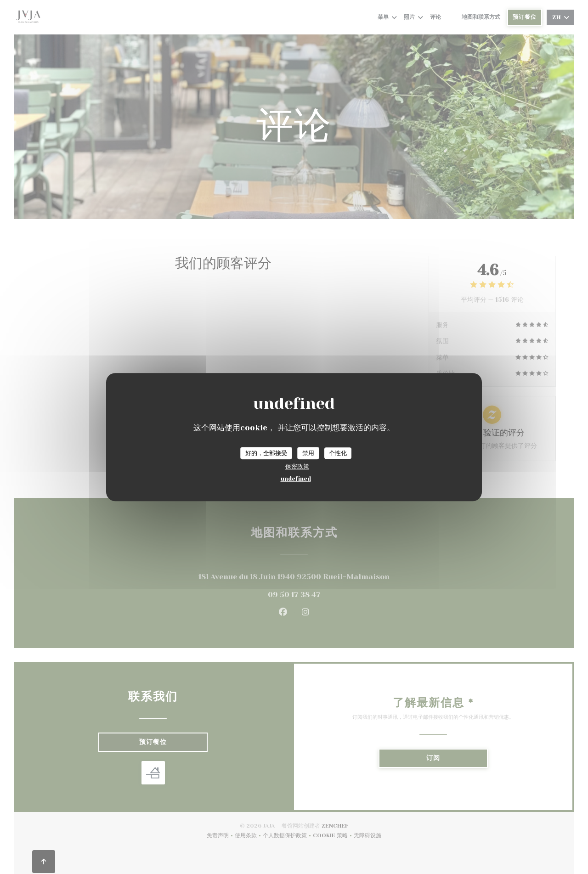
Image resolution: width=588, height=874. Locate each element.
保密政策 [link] (297, 466)
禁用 (308, 453)
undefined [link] (296, 479)
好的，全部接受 (266, 453)
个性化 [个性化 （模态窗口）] (338, 453)
